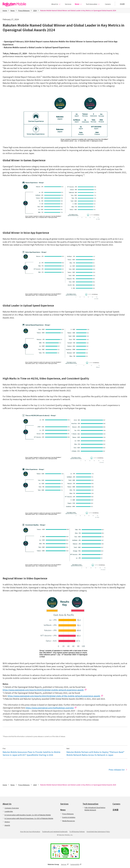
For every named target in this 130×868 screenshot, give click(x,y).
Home (5, 10)
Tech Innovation (93, 4)
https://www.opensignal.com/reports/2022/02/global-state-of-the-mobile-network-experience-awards (54, 696)
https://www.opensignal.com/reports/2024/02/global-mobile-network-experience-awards (43, 690)
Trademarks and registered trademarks (55, 831)
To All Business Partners (77, 831)
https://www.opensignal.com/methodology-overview (50, 708)
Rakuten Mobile (14, 4)
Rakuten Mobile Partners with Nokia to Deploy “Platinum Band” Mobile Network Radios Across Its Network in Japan (95, 753)
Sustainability (76, 864)
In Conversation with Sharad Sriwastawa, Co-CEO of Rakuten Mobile (29, 818)
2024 (35, 10)
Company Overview (12, 808)
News (78, 4)
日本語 (122, 4)
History (7, 822)
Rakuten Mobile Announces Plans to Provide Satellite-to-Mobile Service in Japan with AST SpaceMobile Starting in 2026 (32, 753)
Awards (7, 825)
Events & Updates (69, 817)
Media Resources (69, 821)
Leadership (9, 811)
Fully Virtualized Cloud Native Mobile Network (95, 809)
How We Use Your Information (30, 831)
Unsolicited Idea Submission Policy (98, 831)
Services (68, 4)
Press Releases (24, 10)
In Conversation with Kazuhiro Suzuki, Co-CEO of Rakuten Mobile (28, 815)
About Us (56, 4)
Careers (108, 4)
